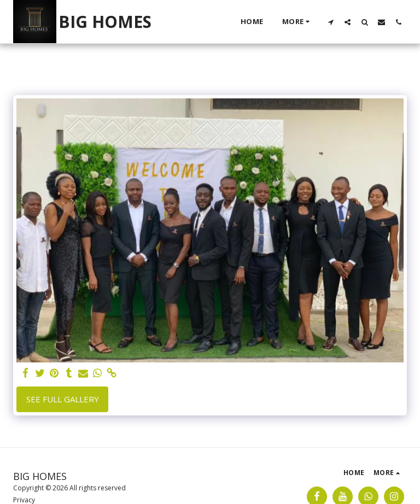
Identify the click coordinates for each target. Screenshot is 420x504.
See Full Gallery (63, 399)
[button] (331, 22)
